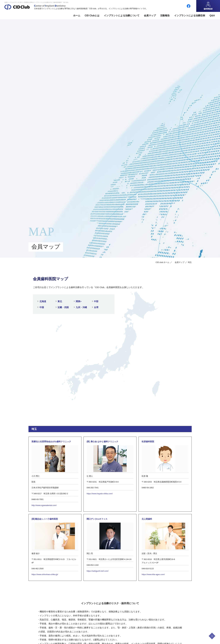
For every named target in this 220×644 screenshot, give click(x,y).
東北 (60, 301)
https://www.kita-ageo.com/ (153, 574)
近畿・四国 (63, 307)
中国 (42, 307)
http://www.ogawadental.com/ (44, 505)
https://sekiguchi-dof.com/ (98, 571)
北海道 (43, 301)
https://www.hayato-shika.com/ (100, 494)
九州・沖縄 (81, 307)
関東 (79, 301)
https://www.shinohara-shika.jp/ (45, 574)
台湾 (96, 307)
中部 (96, 301)
